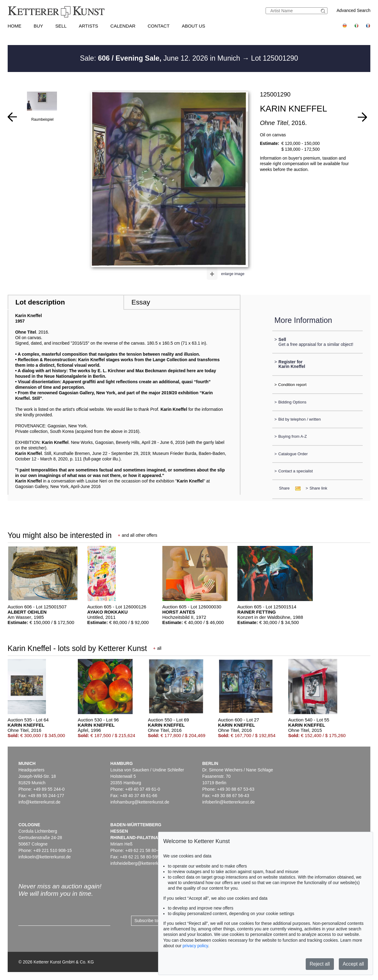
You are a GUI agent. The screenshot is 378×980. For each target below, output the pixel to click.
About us (193, 26)
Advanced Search (354, 10)
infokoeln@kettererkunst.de (45, 857)
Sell (61, 26)
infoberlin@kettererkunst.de (228, 802)
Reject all (320, 964)
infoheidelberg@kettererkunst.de (141, 863)
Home (15, 26)
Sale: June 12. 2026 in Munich (161, 58)
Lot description (40, 302)
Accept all (353, 964)
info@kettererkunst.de (39, 802)
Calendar (123, 26)
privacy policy (195, 946)
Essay (141, 302)
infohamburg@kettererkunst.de (140, 802)
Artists (88, 26)
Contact (159, 26)
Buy (38, 26)
